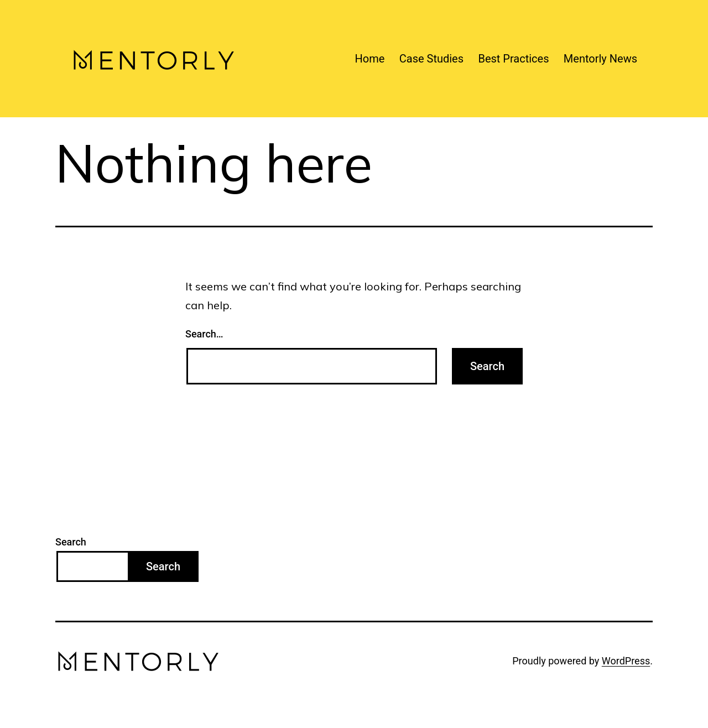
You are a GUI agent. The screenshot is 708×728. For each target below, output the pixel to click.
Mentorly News (600, 59)
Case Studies (431, 59)
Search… (204, 334)
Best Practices (513, 59)
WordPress (626, 661)
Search (71, 542)
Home (370, 59)
